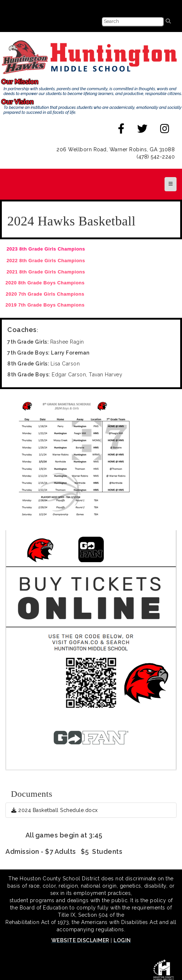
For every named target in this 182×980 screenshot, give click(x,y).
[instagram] (165, 131)
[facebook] (121, 131)
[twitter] (143, 131)
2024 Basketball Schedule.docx (55, 810)
